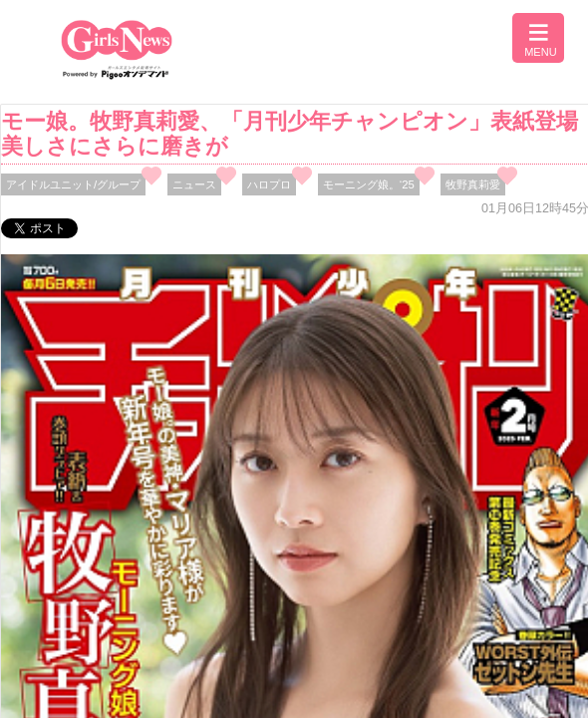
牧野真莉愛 (473, 184)
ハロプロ (269, 184)
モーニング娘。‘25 (369, 184)
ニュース (194, 184)
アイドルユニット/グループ (73, 184)
